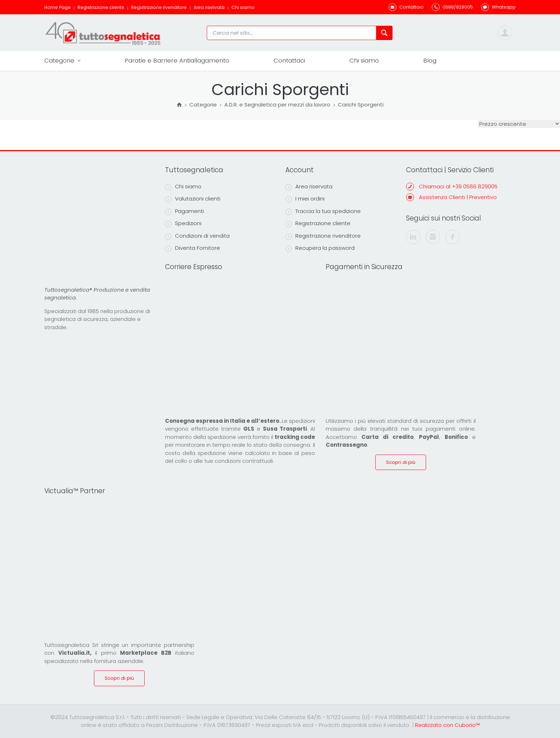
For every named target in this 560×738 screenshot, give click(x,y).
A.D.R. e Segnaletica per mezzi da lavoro (277, 105)
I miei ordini (305, 199)
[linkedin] (413, 237)
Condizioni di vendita (197, 236)
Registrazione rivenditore (159, 7)
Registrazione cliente (101, 7)
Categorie (62, 61)
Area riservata (209, 7)
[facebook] (452, 237)
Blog (430, 60)
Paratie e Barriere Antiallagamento (177, 60)
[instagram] (433, 237)
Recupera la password (320, 248)
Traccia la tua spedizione (323, 211)
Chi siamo (243, 7)
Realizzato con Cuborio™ (447, 725)
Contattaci (289, 60)
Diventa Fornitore (192, 248)
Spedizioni (183, 223)
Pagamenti (184, 211)
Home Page (57, 7)
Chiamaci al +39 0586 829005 (458, 186)
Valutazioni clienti (193, 199)
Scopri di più (401, 462)
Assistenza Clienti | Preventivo (458, 197)
